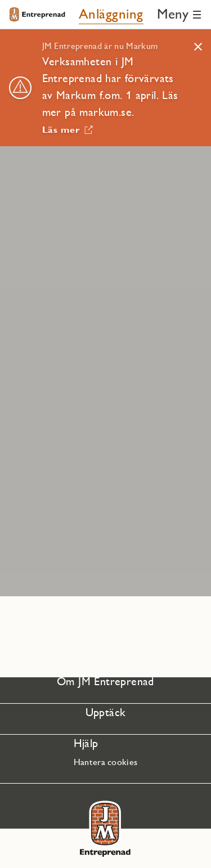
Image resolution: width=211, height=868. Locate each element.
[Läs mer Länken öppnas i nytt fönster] (68, 127)
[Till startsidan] (37, 14)
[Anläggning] (111, 14)
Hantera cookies (106, 762)
